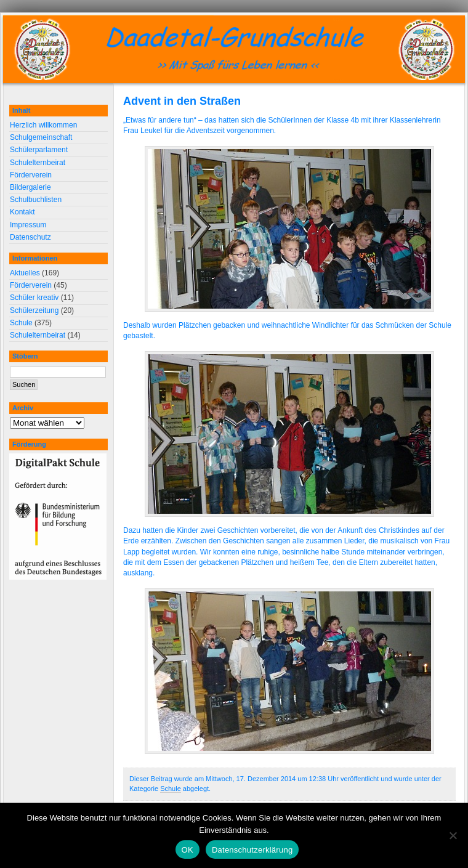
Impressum (28, 225)
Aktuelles (25, 273)
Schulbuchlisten (36, 200)
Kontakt (22, 212)
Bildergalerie (30, 187)
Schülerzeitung (34, 310)
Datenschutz (30, 237)
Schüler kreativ (34, 298)
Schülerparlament (39, 150)
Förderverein (31, 175)
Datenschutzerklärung (252, 850)
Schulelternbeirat (38, 163)
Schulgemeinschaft (41, 137)
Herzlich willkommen (43, 125)
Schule (171, 789)
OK (188, 850)
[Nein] (453, 835)
